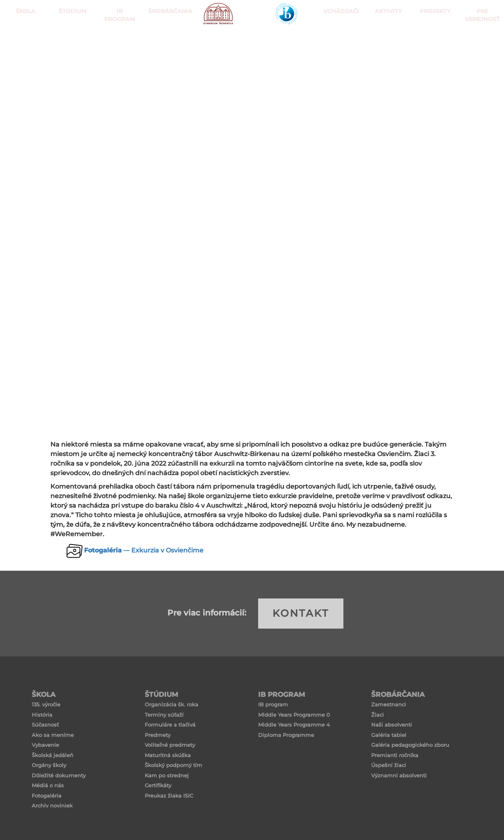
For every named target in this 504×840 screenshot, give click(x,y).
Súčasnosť (45, 725)
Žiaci (378, 715)
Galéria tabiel (389, 735)
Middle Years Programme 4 (294, 725)
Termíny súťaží (164, 715)
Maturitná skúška (168, 755)
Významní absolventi (399, 775)
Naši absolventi (392, 725)
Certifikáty (158, 785)
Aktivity (386, 39)
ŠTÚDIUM (71, 39)
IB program (273, 704)
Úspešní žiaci (389, 765)
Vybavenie (45, 745)
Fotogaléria (47, 796)
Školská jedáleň (53, 755)
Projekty (433, 39)
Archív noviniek (52, 805)
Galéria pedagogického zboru (410, 745)
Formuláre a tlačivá (170, 725)
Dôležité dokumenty (59, 775)
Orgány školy (49, 765)
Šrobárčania (165, 39)
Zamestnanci (389, 704)
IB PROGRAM (118, 39)
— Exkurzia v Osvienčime (144, 550)
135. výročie (46, 704)
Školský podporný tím (173, 765)
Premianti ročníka (395, 755)
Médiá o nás (48, 785)
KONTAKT (301, 613)
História (42, 715)
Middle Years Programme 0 (294, 715)
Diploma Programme (286, 735)
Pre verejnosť (481, 39)
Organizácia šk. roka (172, 704)
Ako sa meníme (53, 735)
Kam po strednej (167, 775)
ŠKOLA (24, 39)
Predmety (158, 735)
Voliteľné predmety (170, 745)
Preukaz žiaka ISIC (169, 796)
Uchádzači (339, 39)
